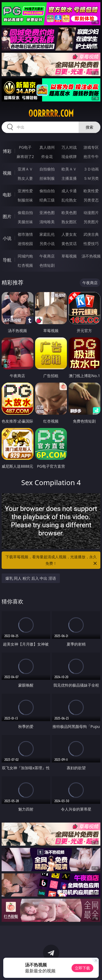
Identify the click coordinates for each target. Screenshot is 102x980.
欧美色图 (69, 213)
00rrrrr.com (51, 113)
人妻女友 (69, 234)
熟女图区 (69, 222)
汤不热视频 (91, 256)
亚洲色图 (47, 213)
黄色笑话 (69, 244)
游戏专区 (91, 147)
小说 (7, 238)
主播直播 (69, 178)
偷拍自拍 (47, 191)
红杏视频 (25, 265)
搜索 (89, 127)
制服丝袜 (25, 200)
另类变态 (91, 200)
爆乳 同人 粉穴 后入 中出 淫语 (31, 578)
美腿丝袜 (25, 222)
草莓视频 (69, 256)
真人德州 (47, 147)
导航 (7, 260)
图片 (7, 216)
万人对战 (69, 147)
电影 (7, 195)
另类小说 (47, 244)
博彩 (7, 151)
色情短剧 (47, 265)
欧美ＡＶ (69, 169)
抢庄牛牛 (91, 156)
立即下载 (82, 968)
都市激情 (25, 234)
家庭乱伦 (47, 234)
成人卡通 (69, 191)
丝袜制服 (47, 178)
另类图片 (91, 222)
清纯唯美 (47, 222)
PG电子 (25, 147)
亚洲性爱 (25, 191)
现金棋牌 (69, 156)
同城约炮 (25, 256)
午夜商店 (47, 256)
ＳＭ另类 (91, 178)
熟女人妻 (25, 178)
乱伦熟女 (69, 200)
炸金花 (47, 156)
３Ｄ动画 (91, 169)
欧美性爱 (91, 191)
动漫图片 (91, 213)
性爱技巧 (91, 244)
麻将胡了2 (25, 156)
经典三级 (47, 200)
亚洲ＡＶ (25, 169)
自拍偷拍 (47, 169)
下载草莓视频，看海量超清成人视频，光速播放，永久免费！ (52, 560)
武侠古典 (91, 234)
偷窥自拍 (25, 213)
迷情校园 (25, 244)
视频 (7, 173)
